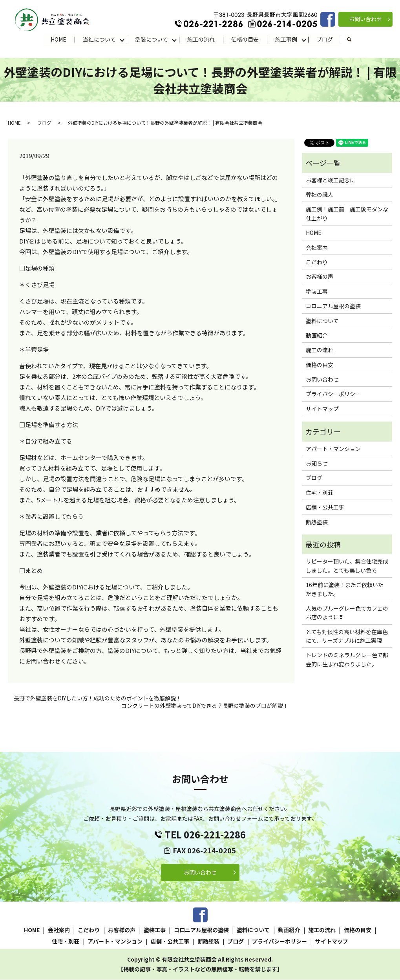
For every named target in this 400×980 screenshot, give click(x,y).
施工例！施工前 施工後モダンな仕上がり (347, 214)
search (353, 40)
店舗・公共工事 (325, 507)
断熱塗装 (317, 522)
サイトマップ (322, 409)
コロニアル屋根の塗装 (333, 306)
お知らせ (317, 464)
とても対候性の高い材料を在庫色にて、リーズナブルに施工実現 (347, 636)
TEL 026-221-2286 (205, 835)
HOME (58, 39)
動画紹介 (317, 336)
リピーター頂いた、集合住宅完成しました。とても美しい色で (347, 566)
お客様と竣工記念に (331, 180)
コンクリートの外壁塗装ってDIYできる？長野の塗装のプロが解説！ (205, 706)
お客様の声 (320, 277)
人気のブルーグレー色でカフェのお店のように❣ (347, 613)
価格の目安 (245, 39)
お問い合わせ (365, 19)
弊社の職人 (320, 195)
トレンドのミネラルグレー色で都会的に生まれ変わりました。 (347, 660)
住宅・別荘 (320, 493)
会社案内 (317, 247)
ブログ (325, 39)
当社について (99, 39)
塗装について (152, 39)
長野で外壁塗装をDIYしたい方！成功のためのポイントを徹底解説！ (98, 698)
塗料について (322, 321)
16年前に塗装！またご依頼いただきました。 (345, 589)
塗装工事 (317, 292)
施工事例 (286, 39)
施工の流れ (201, 39)
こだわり (317, 262)
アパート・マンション (333, 449)
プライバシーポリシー (333, 394)
